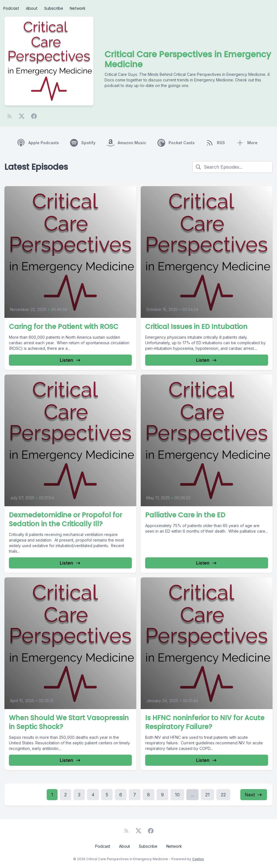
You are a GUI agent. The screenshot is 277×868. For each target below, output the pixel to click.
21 (207, 795)
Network (78, 8)
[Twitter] (22, 116)
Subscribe (54, 8)
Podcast (11, 8)
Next (254, 795)
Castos (198, 859)
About (32, 8)
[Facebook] (34, 116)
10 (177, 795)
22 (223, 795)
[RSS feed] (9, 116)
